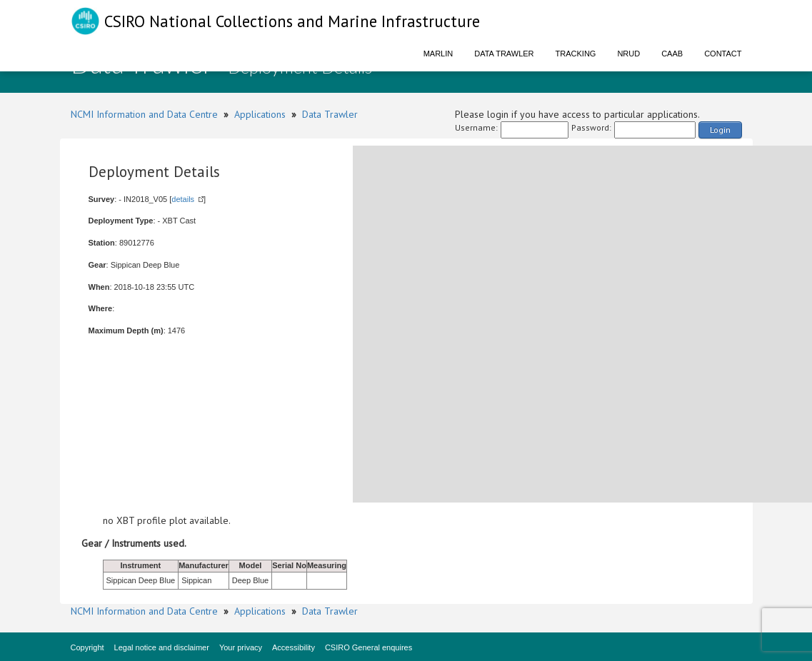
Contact (723, 54)
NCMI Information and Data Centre (144, 114)
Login (720, 130)
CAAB (672, 54)
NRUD (628, 54)
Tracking (576, 54)
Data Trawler (504, 54)
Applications (260, 114)
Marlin (438, 54)
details (183, 199)
